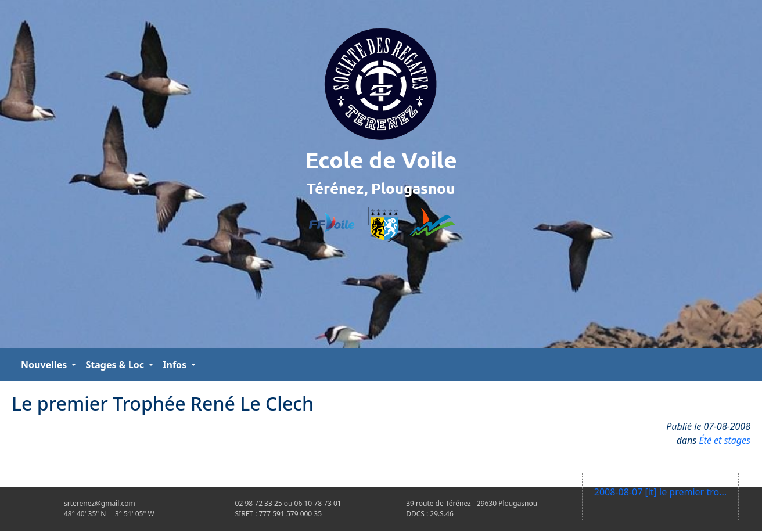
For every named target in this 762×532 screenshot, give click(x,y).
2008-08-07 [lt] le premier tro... (660, 492)
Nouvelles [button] (45, 365)
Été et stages (725, 440)
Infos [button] (176, 365)
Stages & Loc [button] (116, 365)
